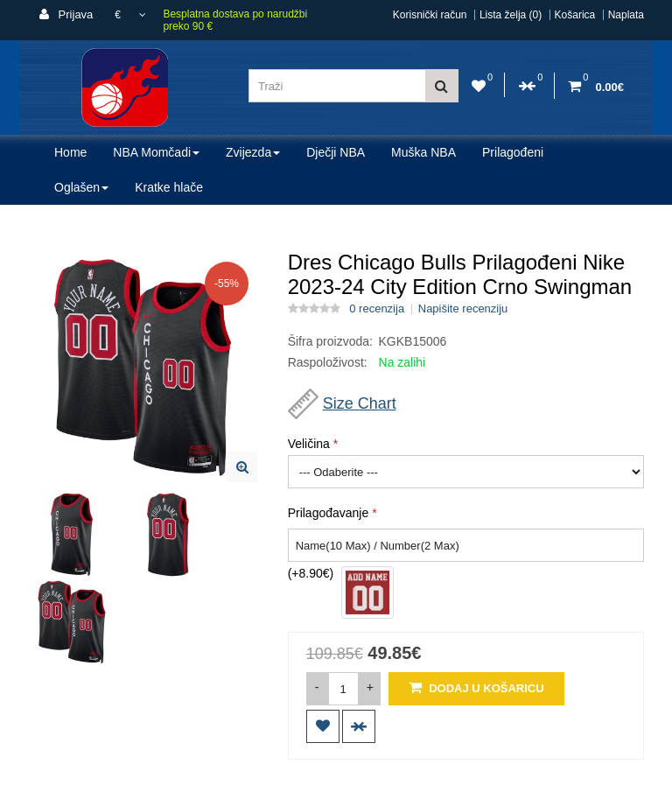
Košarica (575, 15)
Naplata (626, 15)
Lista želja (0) (511, 15)
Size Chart (360, 403)
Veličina (309, 444)
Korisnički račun (430, 15)
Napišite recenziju (463, 309)
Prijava (66, 14)
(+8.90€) (311, 573)
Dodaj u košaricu (476, 687)
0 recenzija (377, 309)
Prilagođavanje (329, 513)
